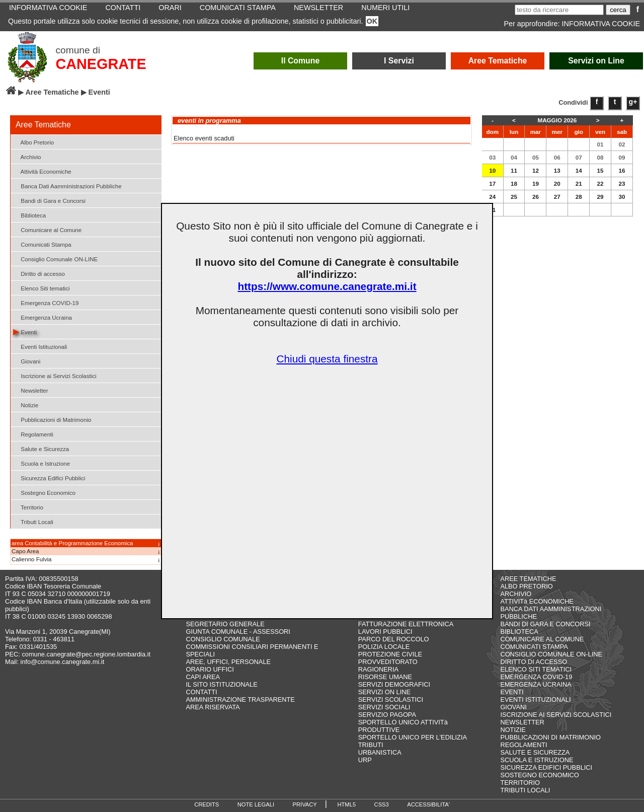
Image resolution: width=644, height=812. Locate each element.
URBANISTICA (380, 752)
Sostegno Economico (44, 492)
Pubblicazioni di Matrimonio (52, 419)
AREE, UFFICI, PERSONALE (229, 662)
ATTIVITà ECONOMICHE (537, 601)
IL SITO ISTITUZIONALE (222, 684)
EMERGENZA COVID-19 (536, 677)
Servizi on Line (596, 61)
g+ (633, 102)
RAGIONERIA (378, 669)
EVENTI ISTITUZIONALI (535, 699)
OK (372, 21)
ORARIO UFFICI (210, 669)
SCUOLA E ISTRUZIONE (537, 760)
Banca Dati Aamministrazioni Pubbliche (67, 186)
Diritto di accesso (39, 273)
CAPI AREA (203, 677)
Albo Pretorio (33, 142)
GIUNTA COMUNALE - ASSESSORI (238, 632)
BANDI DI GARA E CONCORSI (545, 624)
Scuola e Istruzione (42, 463)
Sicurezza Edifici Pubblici (49, 477)
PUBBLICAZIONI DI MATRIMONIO (550, 737)
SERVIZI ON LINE (384, 692)
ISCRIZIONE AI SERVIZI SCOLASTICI (556, 715)
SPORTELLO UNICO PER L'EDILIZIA (413, 737)
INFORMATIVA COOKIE (601, 24)
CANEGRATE (101, 64)
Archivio (27, 156)
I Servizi (399, 61)
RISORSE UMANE (385, 677)
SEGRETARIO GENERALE (225, 624)
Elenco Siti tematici (41, 288)
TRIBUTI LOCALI (525, 790)
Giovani (27, 361)
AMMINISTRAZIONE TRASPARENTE (240, 699)
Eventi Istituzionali (40, 346)
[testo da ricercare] (559, 10)
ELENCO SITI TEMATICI (536, 669)
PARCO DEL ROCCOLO (394, 639)
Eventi (25, 331)
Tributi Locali (33, 521)
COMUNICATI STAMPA (534, 647)
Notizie (26, 404)
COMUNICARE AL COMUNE (542, 639)
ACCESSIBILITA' (428, 804)
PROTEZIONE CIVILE (390, 654)
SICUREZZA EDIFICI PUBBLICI (546, 767)
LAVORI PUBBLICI (385, 632)
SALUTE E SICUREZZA (535, 752)
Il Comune (301, 61)
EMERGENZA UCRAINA (536, 684)
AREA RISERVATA (213, 707)
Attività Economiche (42, 171)
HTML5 (346, 804)
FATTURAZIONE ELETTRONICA (406, 624)
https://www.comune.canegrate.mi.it (327, 286)
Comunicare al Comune (47, 229)
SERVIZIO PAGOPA (387, 715)
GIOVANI (513, 707)
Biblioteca (29, 215)
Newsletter (31, 390)
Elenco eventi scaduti (204, 138)
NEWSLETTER (522, 722)
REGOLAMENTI (524, 745)
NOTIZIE (513, 730)
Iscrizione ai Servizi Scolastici (55, 375)
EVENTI (512, 692)
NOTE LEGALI (256, 804)
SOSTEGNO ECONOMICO (539, 775)
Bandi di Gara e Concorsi (49, 200)
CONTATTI (202, 692)
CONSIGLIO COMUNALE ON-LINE (551, 654)
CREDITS (207, 804)
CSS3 (382, 804)
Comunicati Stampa (42, 244)
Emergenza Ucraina (43, 317)
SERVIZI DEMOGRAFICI (394, 684)
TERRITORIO (520, 783)
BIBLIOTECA (519, 632)
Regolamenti (33, 434)
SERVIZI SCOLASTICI (391, 699)
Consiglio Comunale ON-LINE (55, 259)
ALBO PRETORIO (526, 586)
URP (365, 760)
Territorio (28, 507)
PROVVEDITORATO (388, 662)
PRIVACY (305, 804)
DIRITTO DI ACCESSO (534, 662)
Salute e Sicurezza (41, 448)
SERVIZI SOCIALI (384, 707)
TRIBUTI (371, 745)
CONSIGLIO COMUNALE (223, 639)
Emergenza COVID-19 (46, 302)
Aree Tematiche (498, 61)
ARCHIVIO (516, 594)
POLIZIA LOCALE (384, 647)
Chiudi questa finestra (327, 359)
